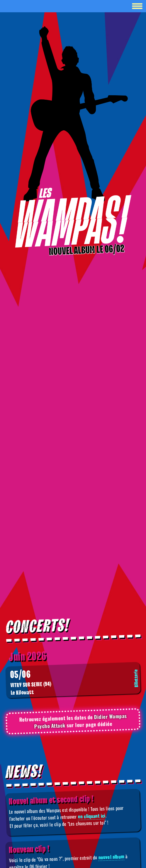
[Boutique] (73, 218)
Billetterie (136, 678)
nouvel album (111, 857)
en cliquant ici (92, 816)
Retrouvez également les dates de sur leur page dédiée (73, 721)
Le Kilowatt (75, 682)
